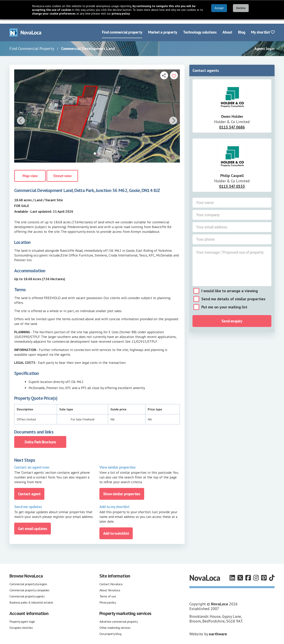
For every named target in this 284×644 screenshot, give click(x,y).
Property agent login (22, 617)
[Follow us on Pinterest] (264, 574)
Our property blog (110, 629)
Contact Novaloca (111, 580)
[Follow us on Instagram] (256, 574)
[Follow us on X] (240, 574)
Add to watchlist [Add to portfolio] (116, 529)
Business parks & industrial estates (31, 598)
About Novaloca (110, 586)
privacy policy (121, 14)
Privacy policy (108, 598)
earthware (218, 630)
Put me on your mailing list (224, 303)
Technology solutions (200, 28)
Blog (242, 28)
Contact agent (29, 490)
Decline (241, 8)
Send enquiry (232, 317)
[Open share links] (164, 71)
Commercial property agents (27, 592)
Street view (62, 172)
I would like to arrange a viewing (230, 286)
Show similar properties (122, 490)
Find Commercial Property (32, 44)
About (227, 28)
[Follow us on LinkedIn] (232, 574)
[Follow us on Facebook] (248, 574)
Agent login (264, 44)
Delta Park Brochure (40, 438)
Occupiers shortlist (21, 623)
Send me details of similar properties (233, 295)
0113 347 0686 (232, 123)
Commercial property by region (28, 580)
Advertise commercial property (119, 617)
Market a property (163, 28)
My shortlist (263, 28)
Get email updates (33, 524)
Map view (30, 172)
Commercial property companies (29, 586)
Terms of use (108, 592)
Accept (219, 8)
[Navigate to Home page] (25, 28)
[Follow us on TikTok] (272, 574)
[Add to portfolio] (174, 71)
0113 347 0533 (232, 182)
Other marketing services (115, 623)
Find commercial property (122, 28)
